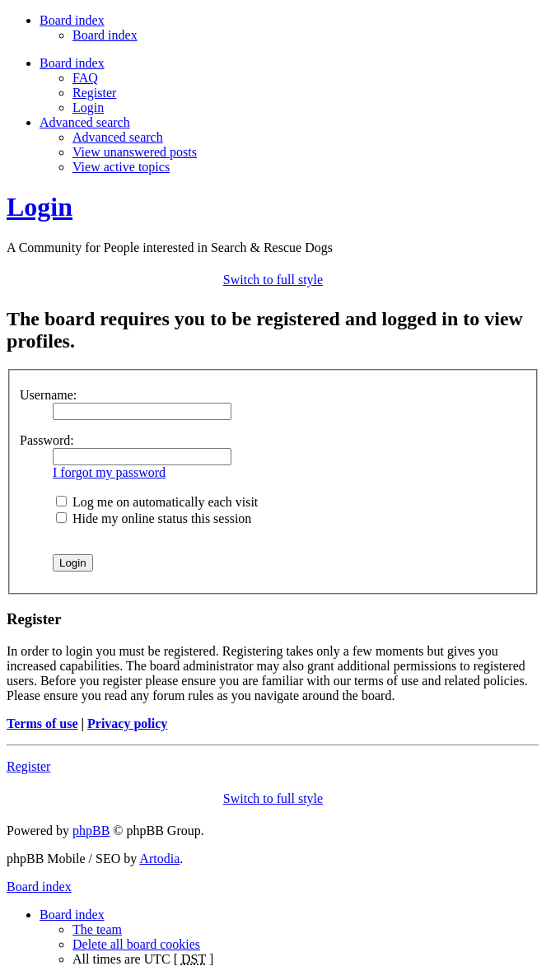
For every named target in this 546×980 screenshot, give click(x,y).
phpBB (91, 831)
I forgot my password (109, 472)
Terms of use (42, 723)
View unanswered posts (135, 152)
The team (97, 929)
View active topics (121, 167)
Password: (47, 440)
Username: (48, 395)
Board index (105, 35)
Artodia (159, 859)
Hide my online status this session (154, 518)
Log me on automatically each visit (157, 502)
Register (94, 93)
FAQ (85, 78)
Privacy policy (127, 723)
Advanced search (118, 137)
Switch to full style (273, 280)
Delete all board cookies (136, 944)
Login (88, 107)
